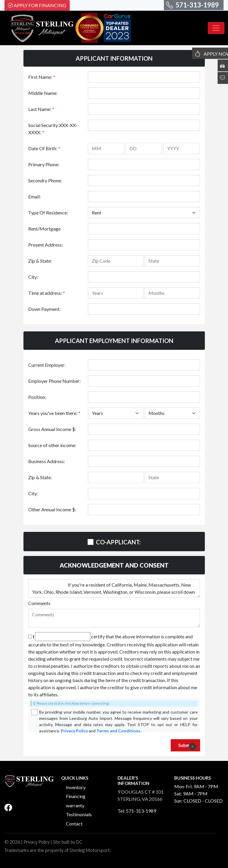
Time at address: (47, 293)
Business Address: (47, 461)
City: (33, 277)
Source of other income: (52, 445)
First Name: (42, 77)
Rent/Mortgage (44, 229)
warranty (75, 805)
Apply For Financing (37, 5)
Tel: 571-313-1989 (137, 811)
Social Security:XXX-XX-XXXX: (53, 129)
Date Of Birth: (44, 148)
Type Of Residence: (48, 213)
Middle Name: (43, 93)
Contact (74, 824)
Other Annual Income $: (52, 509)
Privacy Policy (74, 731)
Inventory (76, 787)
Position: (37, 397)
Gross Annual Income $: (52, 429)
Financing (76, 796)
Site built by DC (68, 842)
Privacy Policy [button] (37, 842)
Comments (39, 603)
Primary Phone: (44, 164)
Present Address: (46, 245)
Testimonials (79, 814)
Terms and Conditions (118, 731)
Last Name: (41, 109)
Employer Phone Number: (54, 381)
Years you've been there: (54, 413)
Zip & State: (40, 261)
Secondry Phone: (45, 180)
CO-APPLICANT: (118, 542)
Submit (187, 746)
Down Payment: (44, 309)
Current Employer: (47, 365)
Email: (34, 196)
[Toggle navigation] (216, 28)
